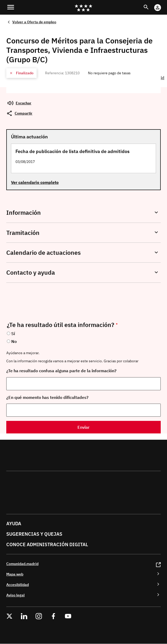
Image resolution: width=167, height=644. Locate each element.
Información (24, 213)
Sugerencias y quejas (34, 534)
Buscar (151, 4)
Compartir (24, 113)
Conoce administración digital (47, 544)
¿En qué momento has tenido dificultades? (47, 397)
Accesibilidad (18, 584)
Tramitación (23, 233)
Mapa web (15, 574)
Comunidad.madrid (22, 564)
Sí (13, 334)
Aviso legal (15, 595)
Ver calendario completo (35, 182)
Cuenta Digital (163, 4)
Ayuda (14, 524)
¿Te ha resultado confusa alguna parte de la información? (61, 371)
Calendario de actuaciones (43, 253)
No (14, 341)
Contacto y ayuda (31, 272)
